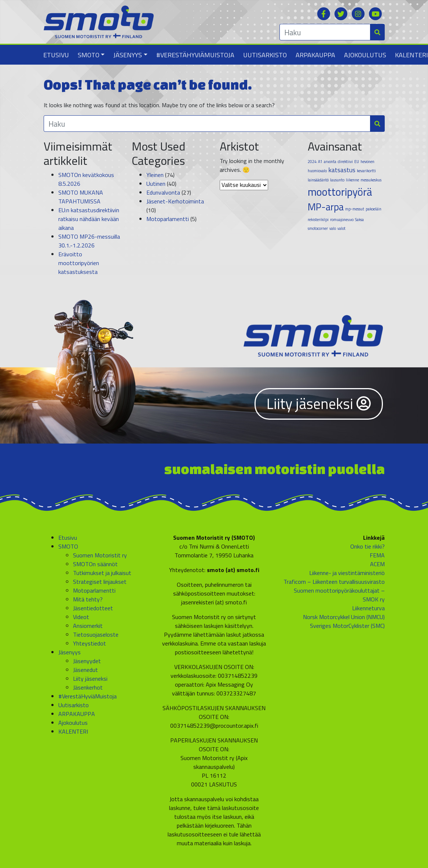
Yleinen (155, 175)
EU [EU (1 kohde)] (357, 162)
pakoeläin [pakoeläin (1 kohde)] (374, 209)
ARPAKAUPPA (315, 55)
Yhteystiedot (89, 643)
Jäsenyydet (87, 661)
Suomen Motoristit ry (100, 555)
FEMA (377, 555)
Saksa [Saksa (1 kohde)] (359, 220)
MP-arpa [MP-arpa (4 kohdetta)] (326, 207)
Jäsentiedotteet (93, 608)
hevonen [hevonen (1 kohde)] (367, 162)
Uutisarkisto (265, 55)
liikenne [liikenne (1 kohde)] (352, 180)
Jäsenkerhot (88, 687)
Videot (81, 617)
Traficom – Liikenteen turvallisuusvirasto (334, 582)
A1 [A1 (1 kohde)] (320, 162)
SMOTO (89, 55)
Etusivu (56, 55)
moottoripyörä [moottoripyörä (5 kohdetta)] (340, 192)
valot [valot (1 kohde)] (341, 228)
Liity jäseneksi (319, 404)
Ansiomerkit (88, 626)
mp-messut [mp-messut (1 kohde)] (355, 209)
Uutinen (156, 184)
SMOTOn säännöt (95, 564)
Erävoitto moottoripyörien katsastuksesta (79, 263)
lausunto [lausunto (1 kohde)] (337, 180)
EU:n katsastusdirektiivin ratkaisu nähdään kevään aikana (89, 219)
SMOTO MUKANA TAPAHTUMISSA (81, 197)
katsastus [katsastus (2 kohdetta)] (342, 170)
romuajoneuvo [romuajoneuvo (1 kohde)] (342, 220)
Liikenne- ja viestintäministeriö (347, 573)
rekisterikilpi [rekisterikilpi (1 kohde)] (318, 220)
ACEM (377, 564)
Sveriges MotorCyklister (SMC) (347, 626)
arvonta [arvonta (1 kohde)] (330, 162)
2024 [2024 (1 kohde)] (312, 162)
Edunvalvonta (163, 192)
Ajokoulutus (365, 55)
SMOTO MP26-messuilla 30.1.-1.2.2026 (89, 241)
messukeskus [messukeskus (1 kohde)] (371, 180)
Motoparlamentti (168, 219)
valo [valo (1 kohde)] (333, 228)
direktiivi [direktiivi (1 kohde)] (345, 162)
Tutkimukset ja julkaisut (102, 573)
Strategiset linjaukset (100, 582)
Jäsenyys (128, 55)
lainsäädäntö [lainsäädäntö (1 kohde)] (318, 180)
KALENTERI (73, 731)
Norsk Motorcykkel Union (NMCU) (344, 617)
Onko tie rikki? (367, 546)
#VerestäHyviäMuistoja (195, 55)
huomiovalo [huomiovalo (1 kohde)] (317, 171)
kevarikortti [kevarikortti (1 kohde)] (366, 171)
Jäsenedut (85, 670)
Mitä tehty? (88, 599)
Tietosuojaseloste (96, 634)
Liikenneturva (368, 608)
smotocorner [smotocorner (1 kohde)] (318, 228)
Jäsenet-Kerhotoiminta (175, 201)
